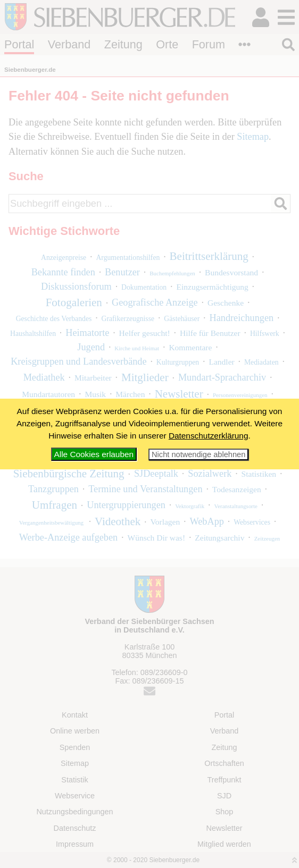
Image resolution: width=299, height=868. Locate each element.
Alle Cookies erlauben (94, 454)
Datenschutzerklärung (209, 436)
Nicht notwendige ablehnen (198, 454)
